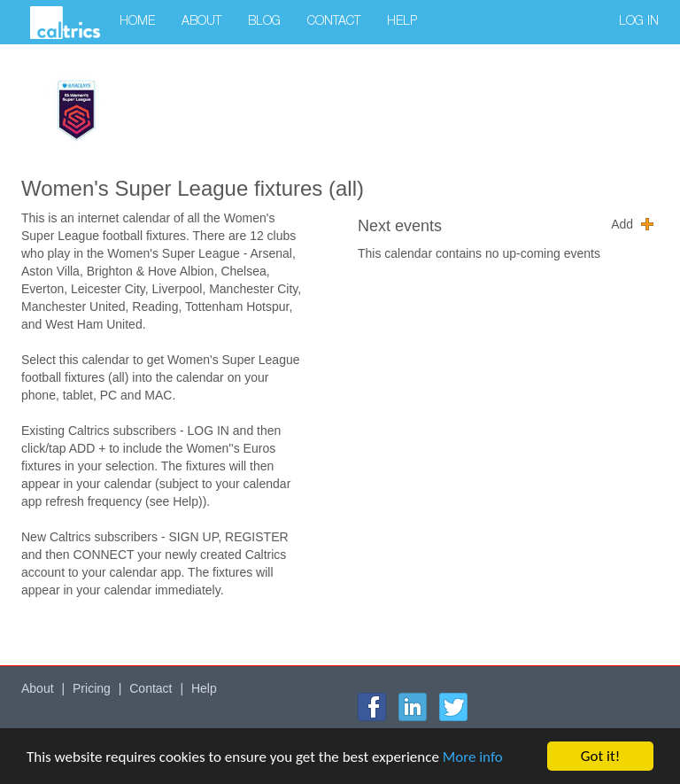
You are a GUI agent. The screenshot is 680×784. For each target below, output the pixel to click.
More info (473, 758)
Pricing (92, 688)
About (201, 22)
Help (402, 22)
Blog (264, 22)
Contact (334, 22)
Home (137, 22)
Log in (639, 22)
